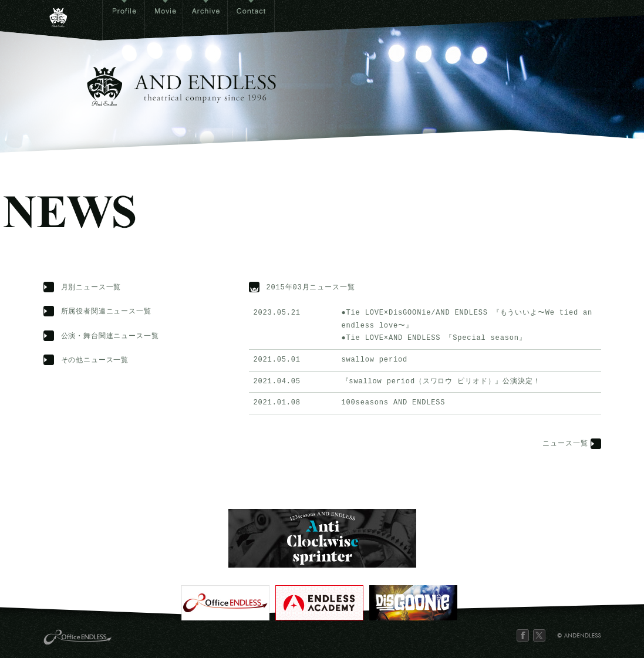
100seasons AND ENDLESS (394, 403)
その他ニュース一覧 (95, 361)
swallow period (375, 360)
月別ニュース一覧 (91, 288)
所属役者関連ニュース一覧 (106, 312)
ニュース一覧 (565, 444)
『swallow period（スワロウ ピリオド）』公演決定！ (441, 382)
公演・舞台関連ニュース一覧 (110, 337)
